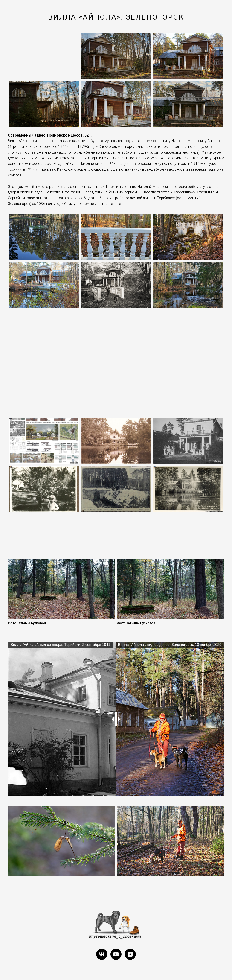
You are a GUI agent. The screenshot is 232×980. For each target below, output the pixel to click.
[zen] (130, 954)
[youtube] (116, 954)
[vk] (102, 954)
